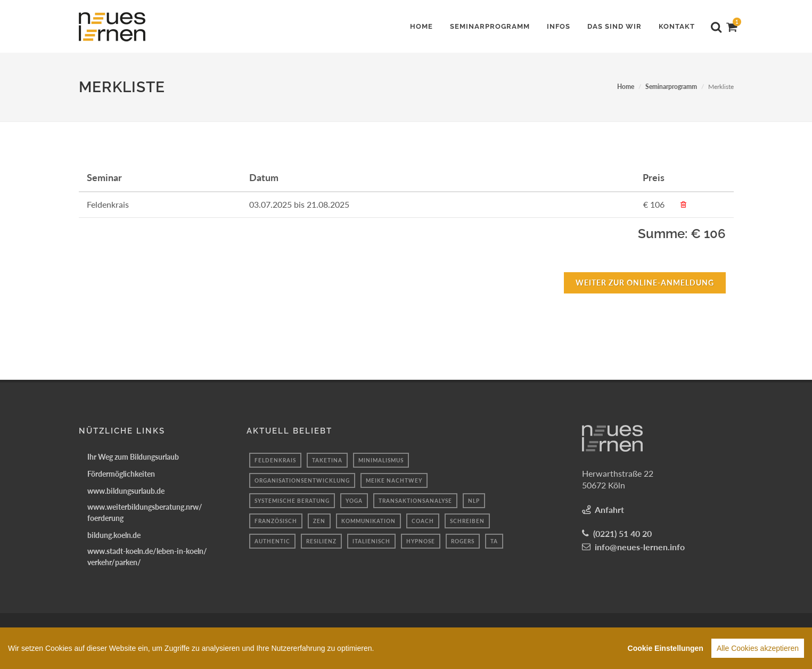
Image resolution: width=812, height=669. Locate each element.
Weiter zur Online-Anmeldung (645, 283)
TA (494, 541)
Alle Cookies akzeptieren (758, 648)
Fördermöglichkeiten (121, 474)
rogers (463, 541)
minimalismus (381, 460)
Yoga (354, 501)
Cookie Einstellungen (666, 648)
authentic (272, 541)
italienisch (371, 541)
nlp (474, 501)
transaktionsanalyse (415, 501)
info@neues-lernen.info (640, 547)
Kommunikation (368, 521)
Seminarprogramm (671, 87)
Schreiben (467, 521)
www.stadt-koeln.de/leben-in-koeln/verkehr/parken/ (147, 557)
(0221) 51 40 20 (622, 533)
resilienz (321, 541)
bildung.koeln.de (114, 535)
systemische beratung (292, 501)
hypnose (421, 541)
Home (626, 87)
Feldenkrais (275, 460)
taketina (327, 460)
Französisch (276, 521)
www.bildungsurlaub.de (126, 491)
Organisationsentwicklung (302, 480)
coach (423, 521)
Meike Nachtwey (394, 480)
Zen (319, 521)
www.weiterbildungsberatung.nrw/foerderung (145, 512)
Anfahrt (609, 509)
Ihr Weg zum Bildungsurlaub (133, 457)
